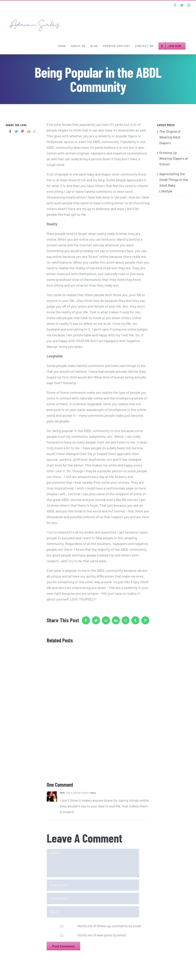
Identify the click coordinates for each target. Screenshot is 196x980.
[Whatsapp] (35, 131)
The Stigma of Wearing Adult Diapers (170, 137)
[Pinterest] (22, 131)
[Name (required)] (93, 885)
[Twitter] (16, 131)
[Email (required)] (93, 898)
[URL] (93, 912)
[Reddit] (29, 131)
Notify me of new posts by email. (102, 935)
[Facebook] (10, 131)
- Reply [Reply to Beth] (92, 793)
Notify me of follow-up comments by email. (110, 926)
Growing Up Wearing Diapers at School (174, 158)
